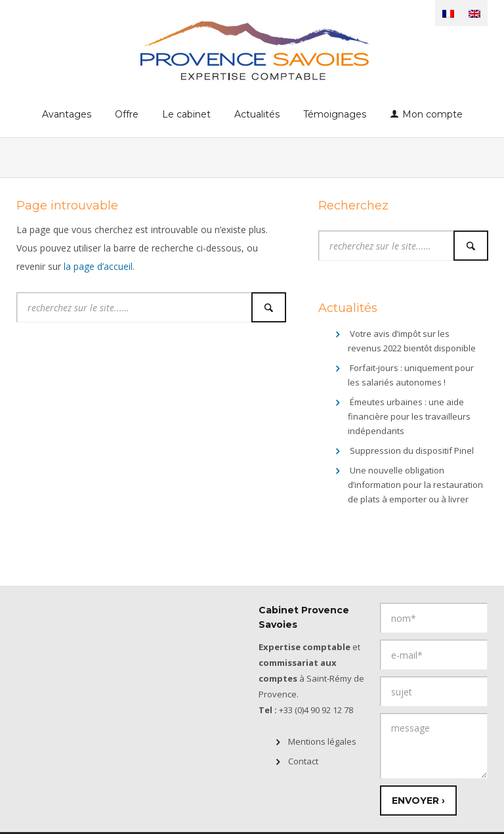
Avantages (67, 114)
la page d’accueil (98, 266)
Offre (127, 114)
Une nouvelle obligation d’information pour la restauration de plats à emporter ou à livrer (415, 485)
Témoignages (335, 114)
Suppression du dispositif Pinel (412, 450)
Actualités (257, 114)
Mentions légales (322, 741)
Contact (303, 761)
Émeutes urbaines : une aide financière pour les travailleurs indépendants (409, 416)
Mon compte (432, 114)
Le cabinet (186, 114)
